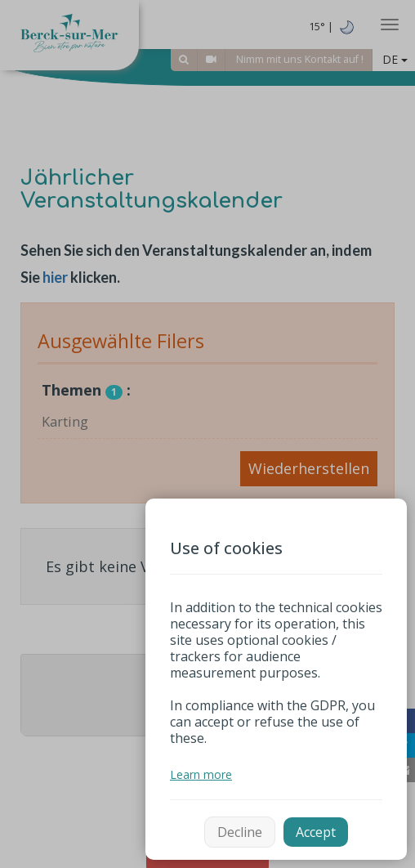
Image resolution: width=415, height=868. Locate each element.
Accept (316, 832)
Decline (240, 832)
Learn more (201, 774)
